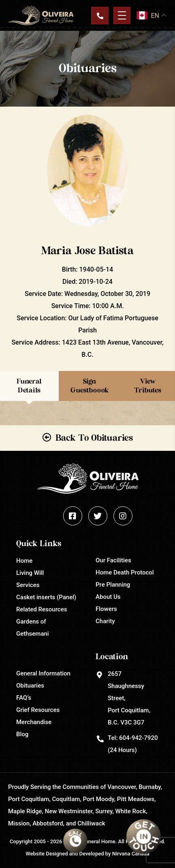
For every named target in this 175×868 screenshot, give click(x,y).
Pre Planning (113, 585)
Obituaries (30, 686)
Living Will (30, 573)
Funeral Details (29, 386)
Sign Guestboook (90, 386)
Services (28, 585)
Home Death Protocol (125, 572)
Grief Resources (38, 710)
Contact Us (100, 15)
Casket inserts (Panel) (46, 597)
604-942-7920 (138, 738)
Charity (105, 621)
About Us (108, 597)
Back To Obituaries (94, 438)
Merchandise (34, 722)
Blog (22, 734)
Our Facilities (113, 560)
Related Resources (42, 609)
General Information (43, 673)
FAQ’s (24, 698)
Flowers (106, 609)
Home (24, 561)
